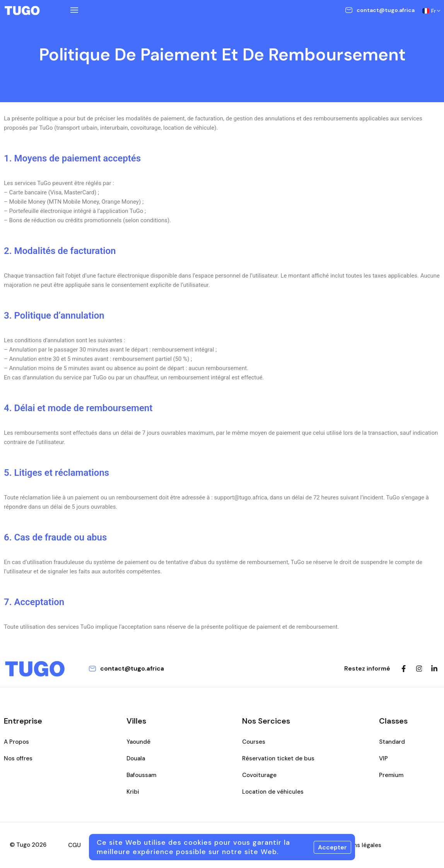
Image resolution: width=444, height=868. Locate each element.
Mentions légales (358, 845)
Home (261, 78)
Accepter (332, 847)
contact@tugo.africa (386, 10)
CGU (74, 845)
